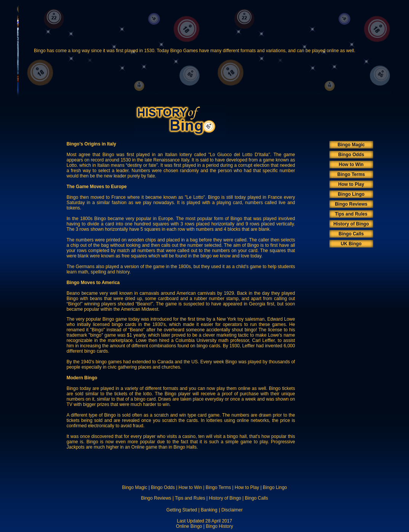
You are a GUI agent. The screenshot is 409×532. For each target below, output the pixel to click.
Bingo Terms (351, 174)
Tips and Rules (351, 214)
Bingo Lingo (351, 194)
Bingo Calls (351, 234)
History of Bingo (351, 224)
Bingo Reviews (351, 204)
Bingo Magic (351, 145)
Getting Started (182, 510)
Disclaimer (232, 510)
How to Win (351, 165)
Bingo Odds (351, 155)
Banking (209, 510)
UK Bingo (351, 244)
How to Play (351, 184)
